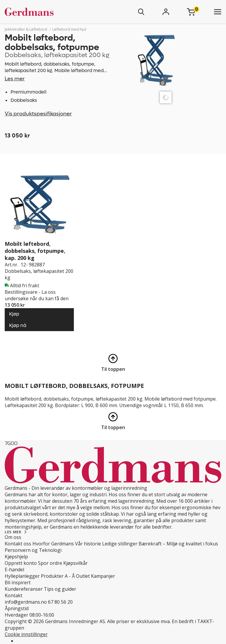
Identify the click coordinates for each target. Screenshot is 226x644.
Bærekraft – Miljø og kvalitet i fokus (178, 544)
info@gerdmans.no (26, 602)
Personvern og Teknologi (33, 550)
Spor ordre (50, 563)
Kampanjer (103, 576)
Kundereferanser (24, 589)
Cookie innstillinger (26, 634)
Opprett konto (21, 563)
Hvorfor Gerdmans (53, 544)
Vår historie (88, 544)
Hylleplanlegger (22, 576)
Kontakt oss (18, 544)
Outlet (83, 576)
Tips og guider (60, 589)
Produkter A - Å (58, 576)
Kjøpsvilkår (75, 563)
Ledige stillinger (120, 544)
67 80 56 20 (60, 602)
